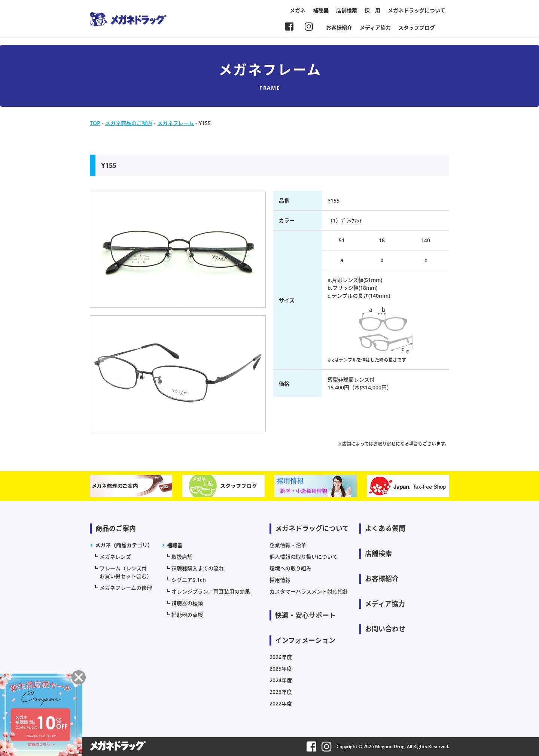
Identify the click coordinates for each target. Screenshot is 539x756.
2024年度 (281, 680)
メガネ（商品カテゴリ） (124, 545)
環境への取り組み (290, 568)
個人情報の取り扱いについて (304, 557)
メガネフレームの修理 (126, 588)
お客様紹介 (339, 28)
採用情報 (280, 580)
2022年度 (281, 703)
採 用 (372, 10)
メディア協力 (375, 28)
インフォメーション (305, 640)
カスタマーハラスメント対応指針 (309, 591)
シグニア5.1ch (189, 580)
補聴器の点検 (187, 615)
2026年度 (281, 657)
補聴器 (321, 10)
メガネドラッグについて (417, 10)
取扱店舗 (182, 557)
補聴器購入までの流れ (198, 568)
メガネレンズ (115, 557)
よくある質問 (385, 528)
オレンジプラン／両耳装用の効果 (211, 591)
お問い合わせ (385, 629)
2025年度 (281, 669)
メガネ (298, 10)
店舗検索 (347, 10)
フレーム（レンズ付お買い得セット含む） (126, 572)
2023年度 (281, 692)
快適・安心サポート (305, 615)
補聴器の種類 (187, 603)
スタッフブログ (417, 28)
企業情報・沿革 (288, 545)
